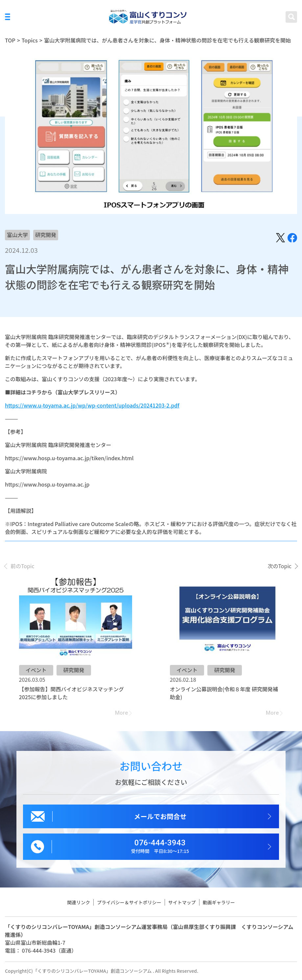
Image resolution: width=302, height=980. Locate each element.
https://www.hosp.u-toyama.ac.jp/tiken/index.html (69, 458)
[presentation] (20, 566)
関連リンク (79, 902)
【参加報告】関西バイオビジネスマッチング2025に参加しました (72, 693)
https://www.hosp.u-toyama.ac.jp (47, 484)
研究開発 (46, 235)
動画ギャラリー (219, 902)
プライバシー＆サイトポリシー (129, 902)
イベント (36, 670)
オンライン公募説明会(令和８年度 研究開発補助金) (224, 693)
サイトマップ (182, 902)
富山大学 (17, 235)
